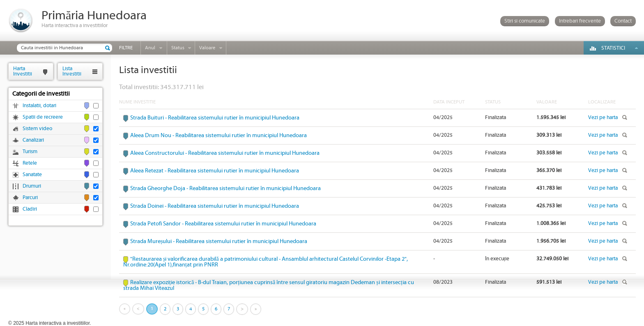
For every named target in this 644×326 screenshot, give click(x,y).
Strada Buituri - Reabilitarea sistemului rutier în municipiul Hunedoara (215, 118)
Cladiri (30, 209)
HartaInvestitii (23, 71)
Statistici (613, 48)
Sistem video (37, 129)
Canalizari (33, 140)
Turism (30, 152)
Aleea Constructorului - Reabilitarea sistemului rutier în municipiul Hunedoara (225, 153)
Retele (30, 163)
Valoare (207, 48)
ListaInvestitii (72, 71)
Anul (150, 48)
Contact (623, 21)
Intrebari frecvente (580, 21)
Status (178, 48)
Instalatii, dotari (39, 106)
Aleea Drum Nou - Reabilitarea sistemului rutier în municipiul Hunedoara (218, 135)
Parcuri (30, 198)
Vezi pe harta (603, 118)
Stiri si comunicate (525, 21)
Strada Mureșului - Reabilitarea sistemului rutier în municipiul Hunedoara (219, 241)
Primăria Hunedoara (94, 16)
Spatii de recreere (43, 117)
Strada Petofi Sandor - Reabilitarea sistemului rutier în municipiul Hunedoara (223, 224)
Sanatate (32, 175)
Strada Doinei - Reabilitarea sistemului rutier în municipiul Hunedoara (215, 206)
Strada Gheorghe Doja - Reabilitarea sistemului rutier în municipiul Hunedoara (225, 188)
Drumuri (32, 186)
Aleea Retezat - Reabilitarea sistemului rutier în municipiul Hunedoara (215, 171)
